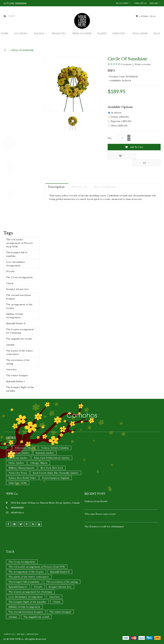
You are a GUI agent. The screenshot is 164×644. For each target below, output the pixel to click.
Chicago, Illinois (39, 463)
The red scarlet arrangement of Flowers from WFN (19, 243)
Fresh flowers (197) (13, 71)
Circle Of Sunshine (22, 50)
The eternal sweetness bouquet (19, 297)
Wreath (10, 271)
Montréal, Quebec (18, 458)
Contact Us (9, 634)
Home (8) (9, 64)
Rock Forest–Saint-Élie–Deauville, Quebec (56, 473)
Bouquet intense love (18, 289)
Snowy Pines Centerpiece (27, 160)
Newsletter (33, 634)
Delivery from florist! (96, 501)
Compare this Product (147, 156)
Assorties (11, 369)
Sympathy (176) (12, 85)
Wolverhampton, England (56, 478)
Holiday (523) (11, 98)
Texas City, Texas (18, 473)
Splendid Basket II (16, 323)
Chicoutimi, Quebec (19, 453)
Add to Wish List (120, 156)
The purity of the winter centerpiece (20, 352)
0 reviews (126, 64)
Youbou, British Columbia (55, 448)
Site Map (21, 634)
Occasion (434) (12, 92)
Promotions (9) (12, 112)
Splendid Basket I (15, 381)
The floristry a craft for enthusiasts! (104, 527)
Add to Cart (134, 147)
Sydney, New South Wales (22, 478)
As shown (115, 113)
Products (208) (11, 105)
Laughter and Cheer (28, 136)
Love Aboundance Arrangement (16, 264)
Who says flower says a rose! (100, 514)
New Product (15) (13, 119)
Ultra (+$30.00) (118, 126)
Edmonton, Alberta (25, 448)
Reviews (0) (79, 180)
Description (56, 180)
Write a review (142, 64)
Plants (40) (9, 78)
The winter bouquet (17, 375)
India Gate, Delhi (18, 483)
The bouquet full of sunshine (17, 254)
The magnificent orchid (19, 339)
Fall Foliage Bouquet (26, 184)
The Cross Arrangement (19, 277)
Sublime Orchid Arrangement (14, 316)
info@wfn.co (17, 512)
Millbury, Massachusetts (22, 468)
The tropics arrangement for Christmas (20, 331)
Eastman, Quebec (45, 453)
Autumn (10, 345)
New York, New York (52, 468)
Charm (10, 283)
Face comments (105, 180)
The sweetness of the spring (18, 362)
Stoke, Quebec (16, 463)
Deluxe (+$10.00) (118, 117)
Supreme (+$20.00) (120, 121)
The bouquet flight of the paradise (20, 389)
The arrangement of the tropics (19, 306)
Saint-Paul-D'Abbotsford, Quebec (52, 458)
